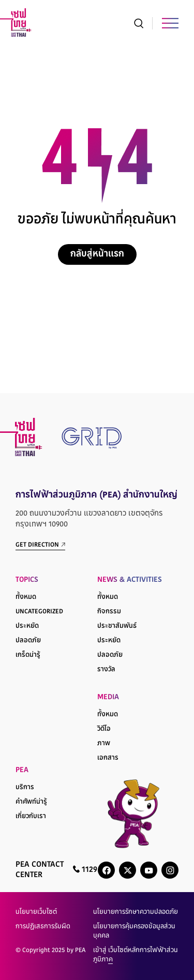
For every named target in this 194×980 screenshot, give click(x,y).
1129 (85, 870)
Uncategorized (39, 612)
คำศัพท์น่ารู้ (31, 802)
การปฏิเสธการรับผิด (43, 927)
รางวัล (106, 670)
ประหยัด (27, 626)
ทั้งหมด (26, 597)
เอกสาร (108, 758)
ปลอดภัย (28, 641)
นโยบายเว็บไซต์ (36, 912)
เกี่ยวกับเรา (31, 817)
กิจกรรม (109, 612)
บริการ (25, 788)
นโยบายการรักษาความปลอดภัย (136, 912)
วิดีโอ (104, 729)
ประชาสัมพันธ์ (117, 626)
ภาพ (104, 744)
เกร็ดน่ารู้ (28, 655)
